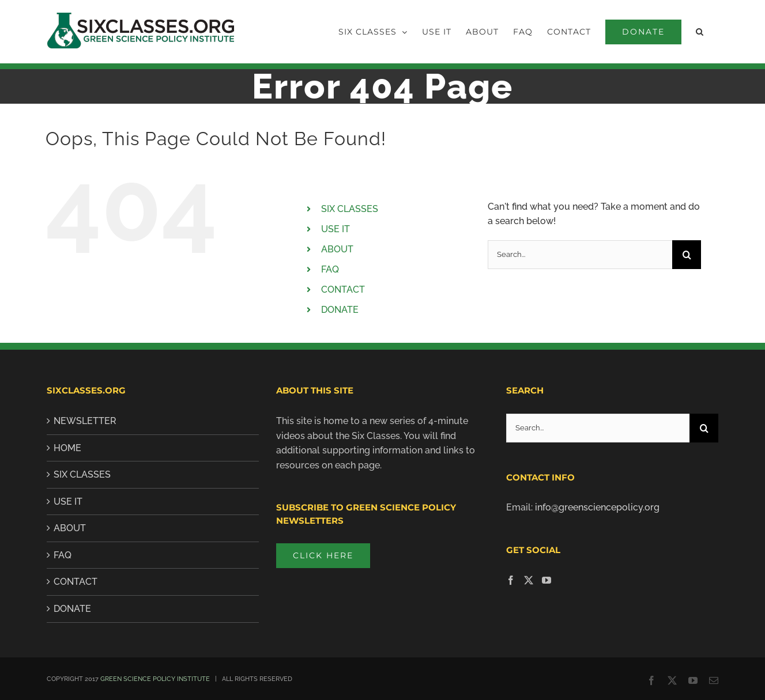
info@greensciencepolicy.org (597, 507)
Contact (76, 582)
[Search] (687, 255)
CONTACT (343, 290)
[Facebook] (511, 580)
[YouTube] (547, 580)
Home (67, 448)
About (70, 528)
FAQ (330, 269)
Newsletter (85, 421)
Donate (72, 609)
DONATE (340, 310)
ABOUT (337, 249)
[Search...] (580, 255)
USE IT (336, 229)
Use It (68, 502)
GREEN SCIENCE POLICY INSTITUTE (155, 679)
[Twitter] (529, 580)
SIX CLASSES (350, 209)
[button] (700, 32)
